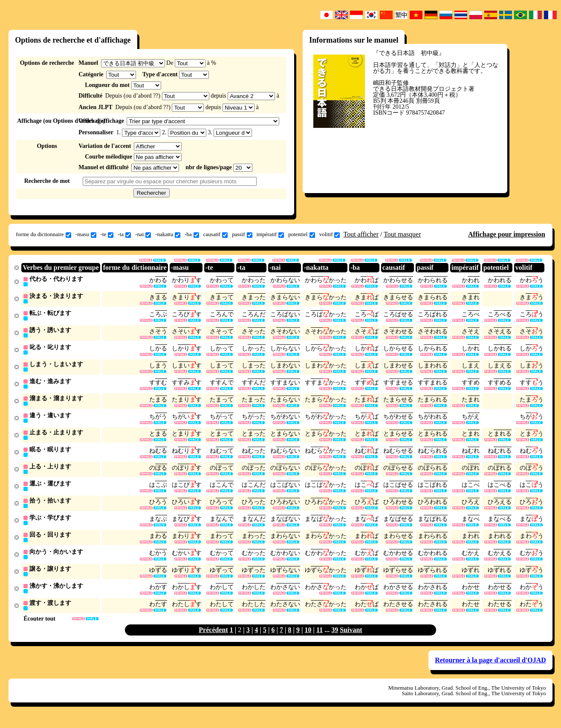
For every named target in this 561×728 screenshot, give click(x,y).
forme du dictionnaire (43, 234)
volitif (330, 234)
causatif (215, 234)
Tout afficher (361, 234)
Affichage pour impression (507, 234)
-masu (86, 234)
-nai (143, 234)
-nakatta (168, 234)
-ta (124, 234)
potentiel (302, 234)
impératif (270, 234)
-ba (192, 234)
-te (107, 234)
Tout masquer (402, 234)
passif (242, 234)
